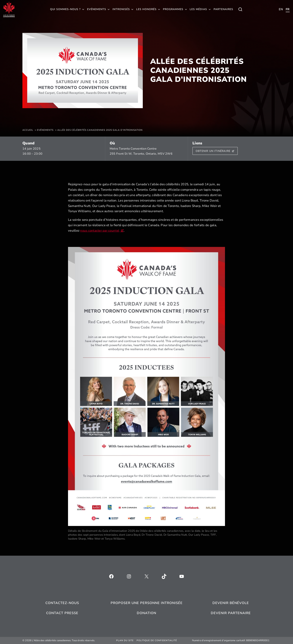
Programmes (173, 9)
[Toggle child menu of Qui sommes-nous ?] (240, 9)
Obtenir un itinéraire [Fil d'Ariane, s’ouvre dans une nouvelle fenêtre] (215, 151)
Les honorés (146, 9)
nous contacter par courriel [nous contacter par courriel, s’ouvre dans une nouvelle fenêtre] (102, 231)
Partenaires (223, 9)
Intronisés (121, 9)
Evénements (97, 9)
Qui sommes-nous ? (65, 9)
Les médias (198, 9)
